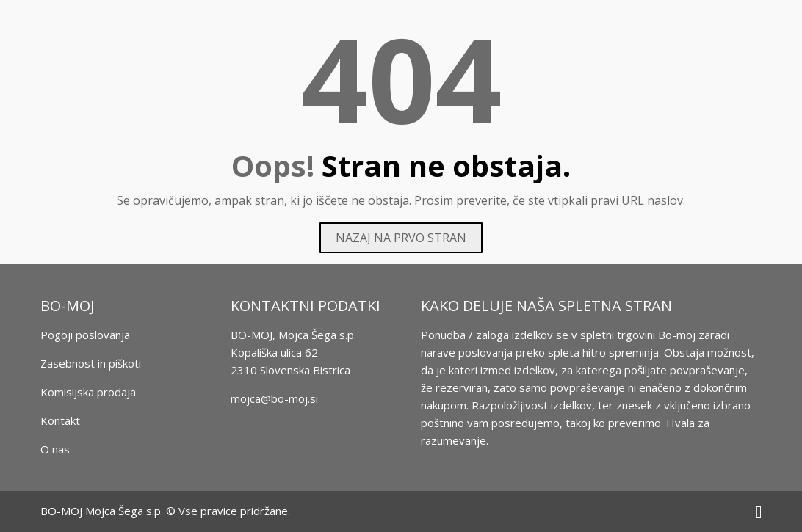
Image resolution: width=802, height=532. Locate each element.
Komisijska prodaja (88, 392)
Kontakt (60, 420)
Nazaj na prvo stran (401, 238)
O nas (55, 449)
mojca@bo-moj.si (274, 398)
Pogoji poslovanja (85, 335)
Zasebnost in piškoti (91, 363)
